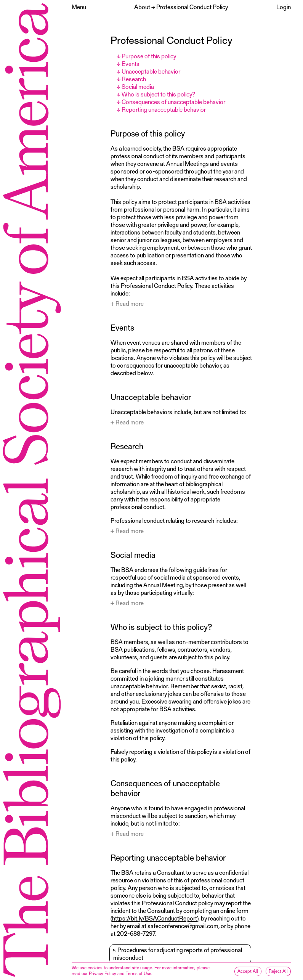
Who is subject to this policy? (158, 94)
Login (284, 7)
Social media (138, 86)
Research (134, 79)
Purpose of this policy (149, 56)
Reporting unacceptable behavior (164, 109)
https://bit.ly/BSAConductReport (155, 918)
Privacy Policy (103, 973)
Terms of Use (139, 973)
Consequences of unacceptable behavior (173, 102)
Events (131, 63)
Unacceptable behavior (151, 71)
